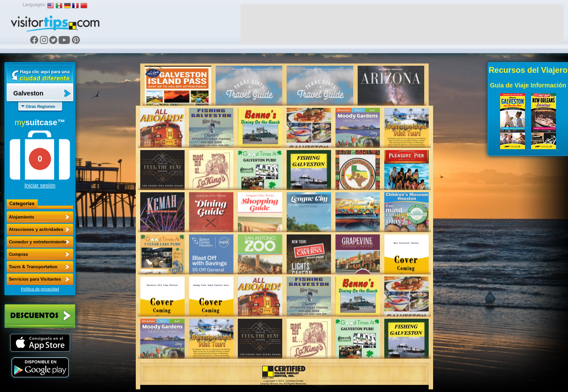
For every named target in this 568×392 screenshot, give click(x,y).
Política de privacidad (40, 289)
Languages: (34, 5)
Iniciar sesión (40, 186)
